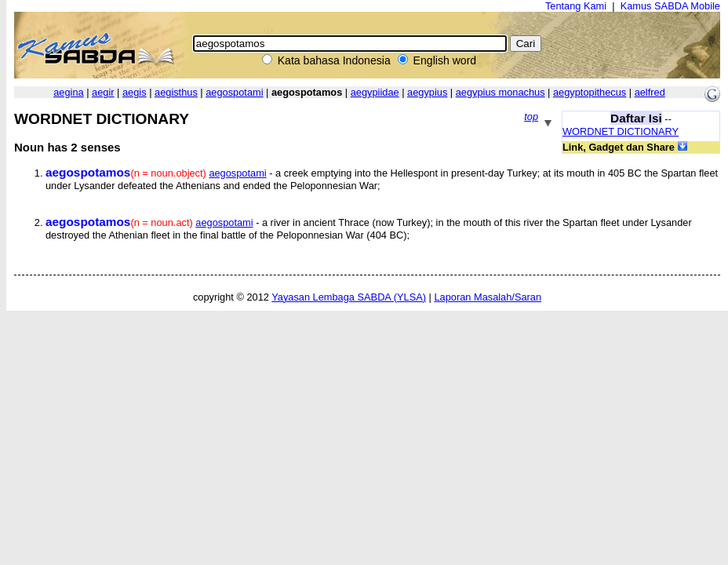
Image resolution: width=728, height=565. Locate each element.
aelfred (650, 92)
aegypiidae (375, 92)
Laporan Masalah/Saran (488, 297)
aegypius (427, 92)
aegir (103, 92)
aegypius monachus (500, 92)
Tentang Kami (576, 6)
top (531, 117)
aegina (68, 92)
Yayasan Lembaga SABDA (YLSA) (349, 297)
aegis (135, 92)
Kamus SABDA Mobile (670, 6)
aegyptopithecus (590, 92)
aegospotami (234, 92)
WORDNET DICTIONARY (621, 131)
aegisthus (176, 92)
